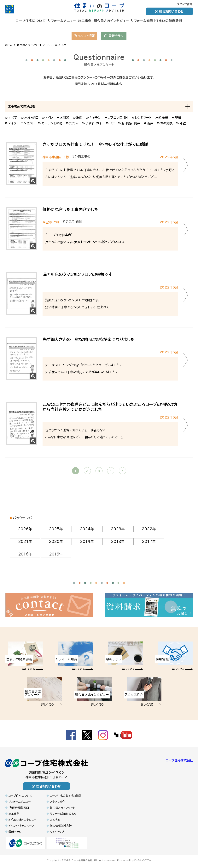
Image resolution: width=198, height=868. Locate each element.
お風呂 (64, 118)
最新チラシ (114, 36)
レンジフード (143, 118)
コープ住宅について (31, 21)
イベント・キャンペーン (21, 826)
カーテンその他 (52, 123)
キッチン (95, 118)
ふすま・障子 (94, 123)
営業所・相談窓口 (19, 808)
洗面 (79, 118)
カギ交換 (166, 123)
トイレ (49, 118)
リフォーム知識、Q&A (63, 814)
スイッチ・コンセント (21, 123)
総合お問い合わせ (169, 11)
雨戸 (150, 123)
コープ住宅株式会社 (179, 760)
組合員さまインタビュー (111, 21)
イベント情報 (84, 36)
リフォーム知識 (142, 21)
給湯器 (163, 118)
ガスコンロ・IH (118, 118)
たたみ (74, 123)
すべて (13, 118)
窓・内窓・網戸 (131, 123)
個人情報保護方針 (61, 826)
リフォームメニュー (62, 21)
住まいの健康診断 (169, 21)
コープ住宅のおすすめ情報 (66, 796)
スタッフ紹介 (185, 4)
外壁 (183, 123)
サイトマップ (57, 832)
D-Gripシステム (143, 860)
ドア (112, 123)
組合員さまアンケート (63, 808)
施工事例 (85, 21)
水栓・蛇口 (31, 118)
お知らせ (55, 820)
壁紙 (178, 118)
